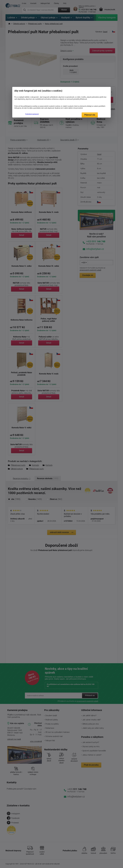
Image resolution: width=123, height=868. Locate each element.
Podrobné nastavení (32, 114)
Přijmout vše (90, 115)
